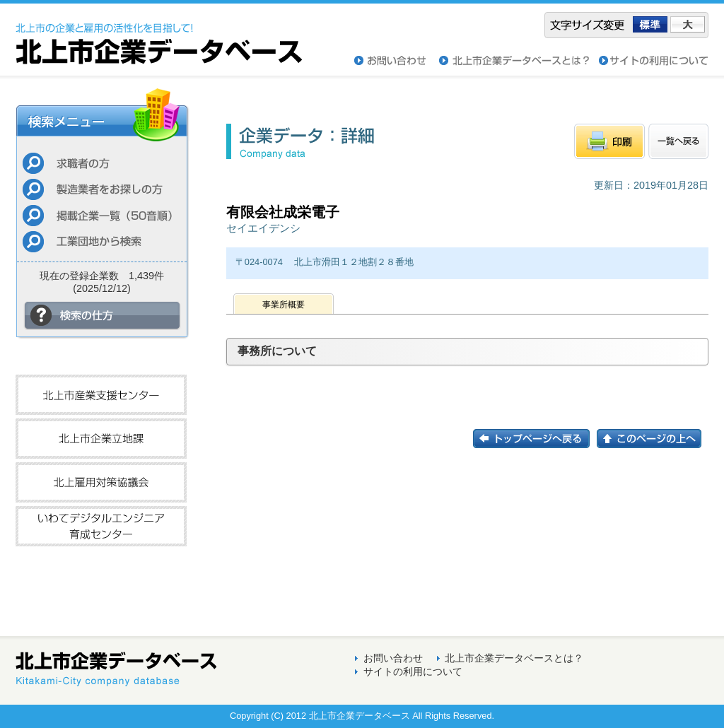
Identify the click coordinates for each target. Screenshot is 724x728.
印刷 (609, 141)
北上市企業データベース (159, 34)
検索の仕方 (103, 316)
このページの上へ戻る (653, 439)
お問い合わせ (397, 61)
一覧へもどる (678, 141)
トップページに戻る (535, 439)
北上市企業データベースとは (519, 61)
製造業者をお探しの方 (102, 189)
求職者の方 (102, 163)
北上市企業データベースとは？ (514, 658)
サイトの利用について (654, 61)
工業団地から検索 (102, 241)
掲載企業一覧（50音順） (102, 215)
